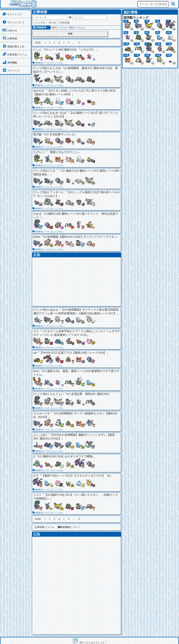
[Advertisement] (77, 282)
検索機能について (69, 527)
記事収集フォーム (45, 527)
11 (79, 43)
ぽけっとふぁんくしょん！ (93, 642)
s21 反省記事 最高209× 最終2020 (87, 394)
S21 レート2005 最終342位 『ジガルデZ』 (70, 50)
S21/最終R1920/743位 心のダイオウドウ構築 (65, 456)
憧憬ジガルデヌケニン (63, 152)
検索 (70, 34)
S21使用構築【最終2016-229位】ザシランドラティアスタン (80, 237)
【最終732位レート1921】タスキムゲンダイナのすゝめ (76, 476)
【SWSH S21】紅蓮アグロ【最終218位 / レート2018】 (73, 353)
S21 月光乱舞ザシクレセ (60, 134)
